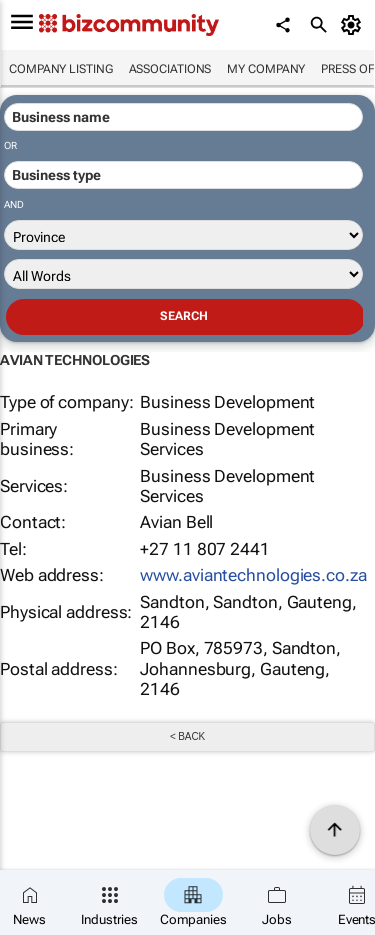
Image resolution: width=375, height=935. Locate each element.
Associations (170, 69)
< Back (187, 736)
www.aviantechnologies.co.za (253, 575)
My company (266, 69)
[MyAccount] (354, 25)
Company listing (61, 69)
